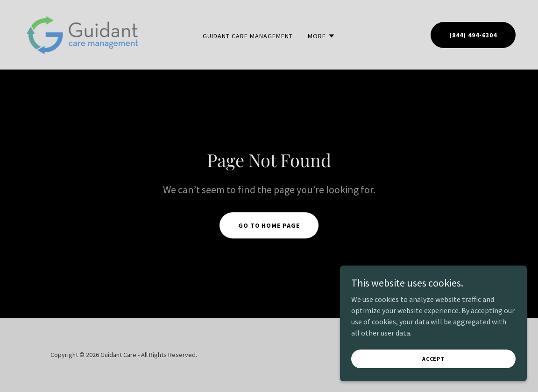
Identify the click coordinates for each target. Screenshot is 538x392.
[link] (83, 34)
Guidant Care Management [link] (248, 36)
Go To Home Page (269, 225)
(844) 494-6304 (473, 35)
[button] (322, 36)
